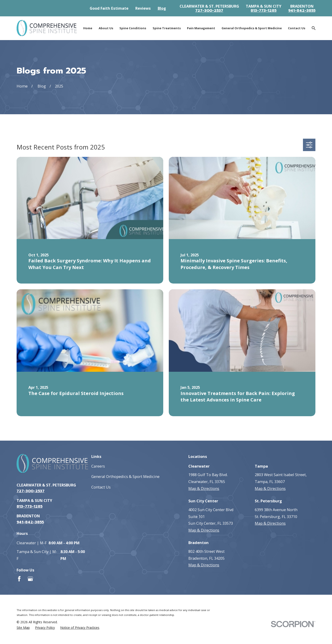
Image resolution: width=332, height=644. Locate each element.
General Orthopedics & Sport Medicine (125, 476)
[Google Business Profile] (30, 579)
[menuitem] (23, 628)
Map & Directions (204, 488)
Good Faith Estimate (109, 8)
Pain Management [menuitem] (201, 28)
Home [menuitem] (88, 28)
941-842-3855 (302, 11)
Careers (98, 466)
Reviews (143, 8)
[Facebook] (19, 579)
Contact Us (101, 487)
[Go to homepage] (47, 28)
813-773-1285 (264, 11)
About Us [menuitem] (106, 28)
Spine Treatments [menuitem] (167, 28)
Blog (162, 8)
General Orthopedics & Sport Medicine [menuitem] (252, 28)
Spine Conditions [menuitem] (133, 28)
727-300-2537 (209, 11)
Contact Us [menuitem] (297, 28)
